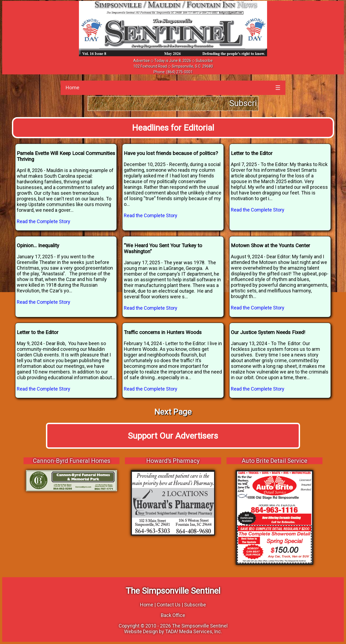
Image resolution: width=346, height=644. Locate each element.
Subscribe (204, 61)
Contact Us (169, 605)
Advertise (142, 61)
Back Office (173, 615)
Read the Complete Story (44, 221)
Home (72, 87)
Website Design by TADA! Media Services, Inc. (173, 631)
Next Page (173, 412)
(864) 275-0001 (179, 72)
